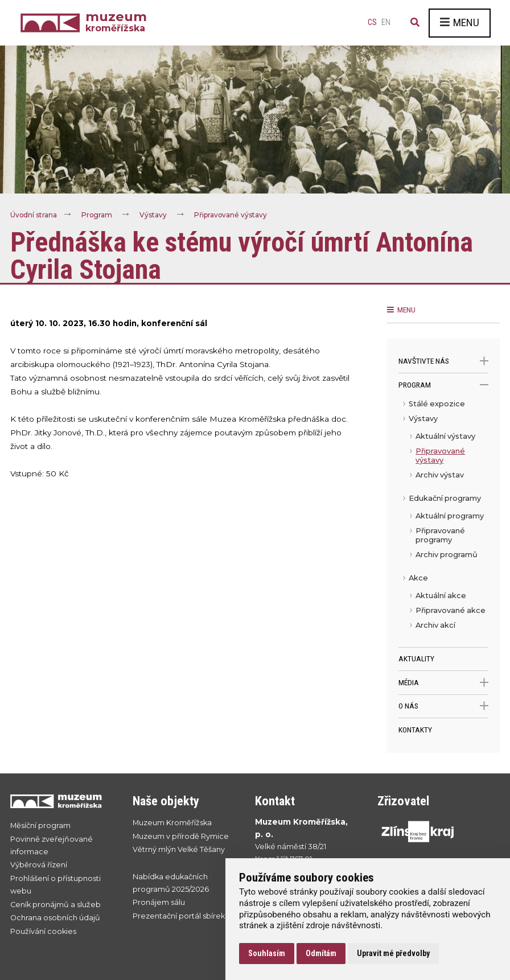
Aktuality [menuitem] (416, 658)
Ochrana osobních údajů (55, 918)
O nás (443, 706)
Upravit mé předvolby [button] (393, 953)
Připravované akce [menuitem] (451, 610)
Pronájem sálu (159, 903)
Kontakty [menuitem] (415, 730)
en (386, 22)
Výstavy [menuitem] (423, 419)
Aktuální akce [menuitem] (441, 596)
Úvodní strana (34, 215)
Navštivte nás (443, 361)
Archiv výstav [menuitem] (440, 475)
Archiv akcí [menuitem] (435, 625)
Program (98, 215)
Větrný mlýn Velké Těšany (179, 849)
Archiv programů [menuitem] (447, 555)
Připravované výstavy (232, 215)
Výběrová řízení (39, 865)
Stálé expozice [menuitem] (437, 404)
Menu (460, 22)
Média (443, 683)
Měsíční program (40, 825)
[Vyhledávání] (415, 23)
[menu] (443, 522)
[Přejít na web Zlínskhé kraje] (427, 831)
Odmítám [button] (321, 953)
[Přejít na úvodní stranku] (60, 801)
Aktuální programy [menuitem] (450, 516)
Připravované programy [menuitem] (440, 535)
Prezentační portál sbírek (179, 916)
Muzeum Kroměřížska (172, 823)
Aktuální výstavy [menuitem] (445, 436)
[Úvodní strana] (53, 23)
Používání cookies (43, 931)
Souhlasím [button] (267, 953)
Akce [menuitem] (418, 578)
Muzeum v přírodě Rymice (181, 836)
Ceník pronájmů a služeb (55, 905)
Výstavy (154, 215)
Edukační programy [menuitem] (445, 498)
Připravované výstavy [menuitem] (440, 456)
